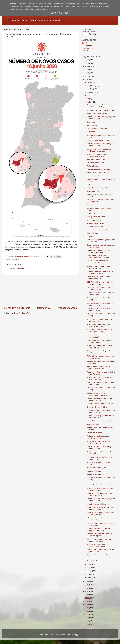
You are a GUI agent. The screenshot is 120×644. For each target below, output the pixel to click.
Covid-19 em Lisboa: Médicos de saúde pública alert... (99, 540)
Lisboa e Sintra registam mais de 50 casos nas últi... (100, 417)
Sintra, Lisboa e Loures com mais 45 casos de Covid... (100, 320)
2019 (87, 582)
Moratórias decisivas (94, 220)
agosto (90, 95)
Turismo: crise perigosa (95, 227)
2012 (87, 604)
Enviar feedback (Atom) (23, 313)
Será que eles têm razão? (96, 217)
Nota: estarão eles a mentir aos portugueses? (98, 336)
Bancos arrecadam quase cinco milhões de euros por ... (99, 368)
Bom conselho (92, 122)
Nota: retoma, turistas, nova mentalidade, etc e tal (97, 155)
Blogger (77, 635)
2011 (87, 608)
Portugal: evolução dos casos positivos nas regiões (98, 437)
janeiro (90, 577)
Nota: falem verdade (94, 433)
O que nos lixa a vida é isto (97, 407)
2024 (87, 66)
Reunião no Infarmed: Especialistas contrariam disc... (100, 352)
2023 (87, 70)
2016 (87, 591)
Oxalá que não (92, 233)
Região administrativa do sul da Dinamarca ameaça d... (98, 325)
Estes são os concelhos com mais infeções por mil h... (99, 494)
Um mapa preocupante (95, 163)
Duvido (89, 184)
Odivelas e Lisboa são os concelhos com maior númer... (100, 508)
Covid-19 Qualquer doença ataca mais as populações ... (101, 241)
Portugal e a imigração (95, 474)
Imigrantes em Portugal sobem (98, 188)
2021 (87, 76)
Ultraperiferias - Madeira (91, 44)
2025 (87, 63)
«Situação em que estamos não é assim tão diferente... (99, 331)
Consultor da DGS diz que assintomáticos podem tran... (98, 257)
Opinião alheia (92, 213)
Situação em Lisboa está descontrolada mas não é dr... (99, 545)
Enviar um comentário (16, 269)
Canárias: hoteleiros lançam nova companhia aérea (99, 399)
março (90, 571)
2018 (87, 585)
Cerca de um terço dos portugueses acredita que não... (100, 489)
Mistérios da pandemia (95, 223)
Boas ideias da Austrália (96, 160)
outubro (90, 89)
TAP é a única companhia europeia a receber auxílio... (101, 357)
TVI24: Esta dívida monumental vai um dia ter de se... (100, 288)
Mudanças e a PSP (94, 560)
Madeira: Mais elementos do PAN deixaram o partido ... (99, 535)
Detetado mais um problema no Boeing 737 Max (98, 267)
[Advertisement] (41, 290)
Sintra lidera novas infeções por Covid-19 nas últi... (99, 442)
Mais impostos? (93, 125)
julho (89, 99)
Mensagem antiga (67, 308)
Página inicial (44, 308)
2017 (87, 588)
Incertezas (91, 236)
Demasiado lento (93, 191)
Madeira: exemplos (94, 471)
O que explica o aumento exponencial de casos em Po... (101, 514)
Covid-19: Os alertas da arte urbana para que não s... (100, 556)
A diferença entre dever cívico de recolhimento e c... (99, 278)
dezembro (91, 82)
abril (89, 568)
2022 (87, 73)
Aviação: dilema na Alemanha (98, 504)
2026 (87, 60)
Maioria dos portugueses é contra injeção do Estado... (99, 346)
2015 (87, 595)
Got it (67, 13)
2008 (87, 618)
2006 (87, 624)
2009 (87, 614)
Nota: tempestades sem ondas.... (99, 140)
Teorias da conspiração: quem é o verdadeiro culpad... (99, 484)
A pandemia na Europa (95, 176)
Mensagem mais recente (17, 308)
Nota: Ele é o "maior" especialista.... (100, 421)
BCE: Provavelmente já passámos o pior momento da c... (100, 283)
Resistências (92, 205)
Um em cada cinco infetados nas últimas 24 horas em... (99, 150)
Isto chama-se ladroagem (96, 468)
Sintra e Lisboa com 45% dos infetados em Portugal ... (98, 106)
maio (89, 564)
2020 (87, 80)
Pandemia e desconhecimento (98, 173)
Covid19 (16, 260)
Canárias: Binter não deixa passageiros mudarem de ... (98, 394)
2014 (87, 598)
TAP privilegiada (93, 166)
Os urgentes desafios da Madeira (99, 169)
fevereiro (91, 574)
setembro (91, 92)
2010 (87, 611)
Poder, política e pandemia (97, 113)
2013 (87, 601)
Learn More (56, 13)
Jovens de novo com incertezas (99, 230)
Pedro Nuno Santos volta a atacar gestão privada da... (99, 341)
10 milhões (91, 132)
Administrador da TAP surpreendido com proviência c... (100, 519)
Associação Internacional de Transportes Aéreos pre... (97, 262)
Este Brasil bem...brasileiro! (97, 129)
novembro (91, 86)
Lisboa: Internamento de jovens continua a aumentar (98, 530)
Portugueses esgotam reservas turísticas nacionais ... (98, 251)
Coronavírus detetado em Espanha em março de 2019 (100, 272)
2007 (87, 621)
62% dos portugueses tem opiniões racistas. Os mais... (100, 378)
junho (89, 102)
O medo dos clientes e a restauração (101, 110)
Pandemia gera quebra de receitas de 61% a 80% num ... (101, 453)
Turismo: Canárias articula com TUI (100, 404)
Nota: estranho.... (93, 424)
